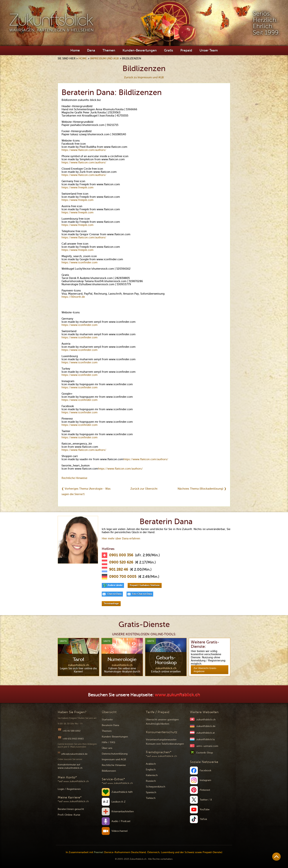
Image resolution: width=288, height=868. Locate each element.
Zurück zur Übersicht (144, 489)
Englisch (151, 770)
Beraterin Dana (110, 725)
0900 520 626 (121, 562)
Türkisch (151, 798)
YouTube (205, 809)
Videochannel (120, 831)
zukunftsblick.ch (206, 720)
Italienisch (152, 775)
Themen (109, 50)
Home (75, 50)
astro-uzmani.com (207, 746)
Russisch (151, 781)
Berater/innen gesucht (71, 809)
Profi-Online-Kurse (69, 815)
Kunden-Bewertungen (140, 50)
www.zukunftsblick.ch (177, 695)
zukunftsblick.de (206, 726)
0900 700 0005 (123, 577)
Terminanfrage (111, 604)
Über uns (107, 748)
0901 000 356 (121, 555)
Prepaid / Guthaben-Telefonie (145, 585)
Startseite (107, 720)
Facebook (205, 771)
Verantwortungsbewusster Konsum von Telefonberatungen (165, 742)
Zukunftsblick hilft (122, 792)
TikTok (203, 819)
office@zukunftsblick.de (74, 754)
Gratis (169, 50)
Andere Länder (115, 585)
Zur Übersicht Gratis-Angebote (205, 670)
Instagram (205, 780)
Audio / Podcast (121, 821)
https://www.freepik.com (78, 187)
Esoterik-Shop (205, 753)
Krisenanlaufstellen (123, 811)
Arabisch (151, 764)
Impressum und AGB (105, 58)
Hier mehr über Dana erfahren (121, 538)
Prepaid (186, 50)
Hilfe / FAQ (108, 742)
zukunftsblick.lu (206, 739)
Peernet (99, 852)
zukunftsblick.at (206, 733)
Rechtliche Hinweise (74, 478)
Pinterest (205, 790)
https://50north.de (73, 297)
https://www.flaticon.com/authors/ (84, 150)
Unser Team (209, 50)
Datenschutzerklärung (115, 754)
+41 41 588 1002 (71, 731)
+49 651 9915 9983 (73, 739)
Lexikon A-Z (119, 802)
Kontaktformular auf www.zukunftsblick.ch (70, 766)
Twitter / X (206, 800)
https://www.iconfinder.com (80, 262)
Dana (91, 50)
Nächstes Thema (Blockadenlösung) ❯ (202, 489)
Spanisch (151, 792)
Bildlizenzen (109, 771)
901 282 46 (119, 570)
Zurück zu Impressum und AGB (144, 77)
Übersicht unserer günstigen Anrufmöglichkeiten (162, 722)
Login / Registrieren (69, 789)
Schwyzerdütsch (155, 787)
